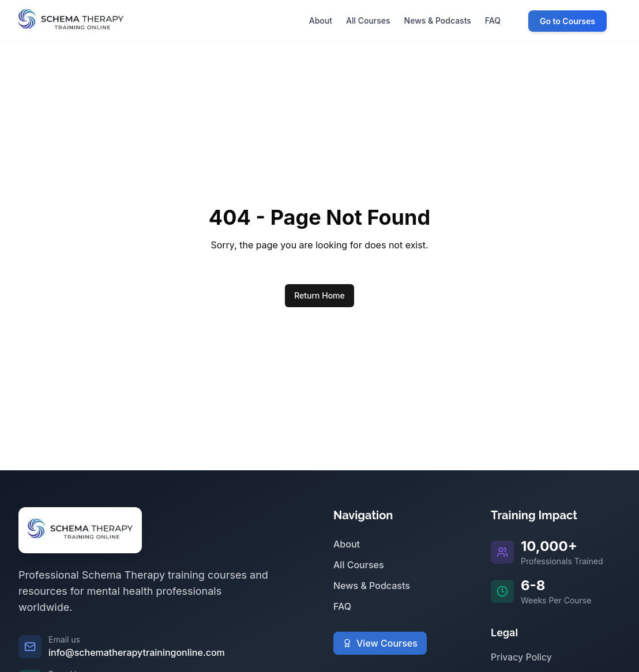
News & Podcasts (372, 586)
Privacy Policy (521, 657)
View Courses (380, 643)
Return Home (319, 295)
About (347, 544)
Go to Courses (567, 21)
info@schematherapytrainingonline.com (137, 652)
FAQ (342, 606)
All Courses (359, 565)
